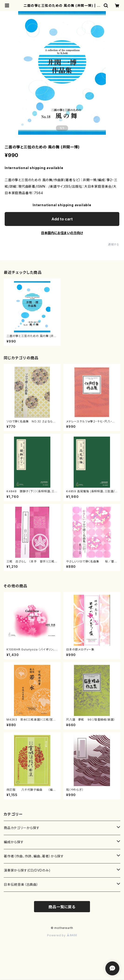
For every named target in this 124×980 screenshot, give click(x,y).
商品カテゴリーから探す (22, 828)
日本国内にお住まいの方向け (62, 233)
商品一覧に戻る (62, 907)
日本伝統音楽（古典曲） (21, 884)
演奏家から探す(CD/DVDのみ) (27, 870)
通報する (114, 244)
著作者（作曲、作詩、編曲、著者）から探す (34, 856)
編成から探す (14, 842)
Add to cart (62, 219)
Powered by (62, 935)
